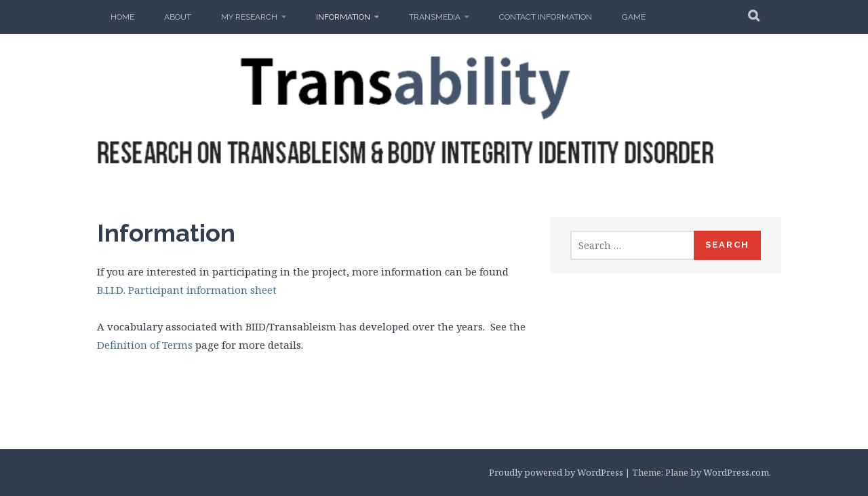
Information (343, 17)
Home (122, 17)
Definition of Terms (145, 345)
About (178, 17)
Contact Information (546, 17)
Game (634, 17)
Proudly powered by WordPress (556, 472)
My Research (249, 17)
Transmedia (435, 17)
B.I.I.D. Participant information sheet (187, 290)
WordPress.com (736, 472)
